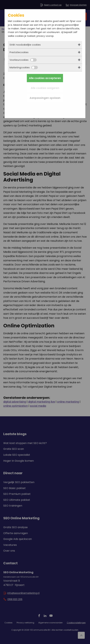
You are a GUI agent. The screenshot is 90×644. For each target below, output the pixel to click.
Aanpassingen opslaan (45, 98)
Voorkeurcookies (23, 60)
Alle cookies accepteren (45, 78)
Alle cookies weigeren (45, 88)
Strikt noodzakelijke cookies (25, 45)
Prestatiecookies (19, 52)
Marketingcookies (24, 67)
